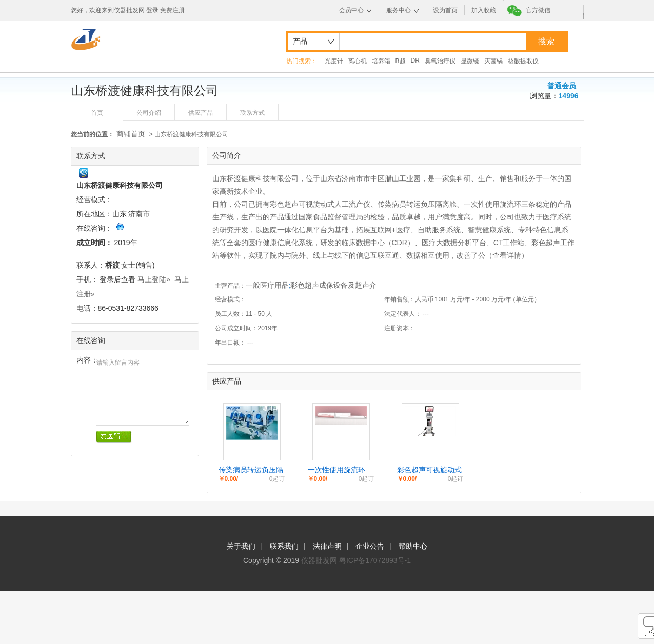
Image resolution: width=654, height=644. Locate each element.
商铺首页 (131, 134)
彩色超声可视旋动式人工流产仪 (429, 470)
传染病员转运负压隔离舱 (251, 470)
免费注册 (172, 10)
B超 (401, 61)
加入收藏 (484, 10)
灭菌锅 (493, 61)
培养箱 (381, 61)
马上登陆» (154, 279)
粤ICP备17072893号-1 (375, 560)
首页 (97, 113)
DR (415, 61)
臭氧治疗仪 (440, 61)
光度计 (334, 61)
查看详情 (507, 255)
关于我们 (241, 546)
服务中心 (399, 10)
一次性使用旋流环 (336, 470)
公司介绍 (149, 113)
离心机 (358, 61)
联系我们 (284, 546)
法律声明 (327, 546)
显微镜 (470, 61)
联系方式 (252, 113)
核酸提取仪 (523, 61)
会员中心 (351, 10)
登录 (152, 10)
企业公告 (370, 546)
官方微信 (538, 10)
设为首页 (445, 10)
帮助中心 (413, 546)
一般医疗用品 (267, 285)
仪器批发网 (319, 560)
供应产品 (201, 113)
